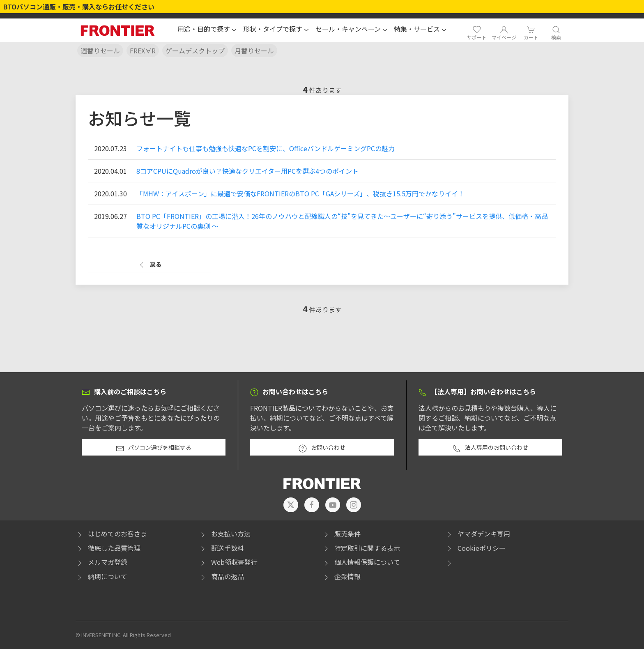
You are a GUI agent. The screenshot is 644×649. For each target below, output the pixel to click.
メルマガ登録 (101, 562)
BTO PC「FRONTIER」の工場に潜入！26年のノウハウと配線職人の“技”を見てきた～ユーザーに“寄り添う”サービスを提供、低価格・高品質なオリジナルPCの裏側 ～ (342, 221)
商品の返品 (221, 576)
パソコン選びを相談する (154, 448)
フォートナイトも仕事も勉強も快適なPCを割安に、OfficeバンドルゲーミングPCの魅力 (266, 148)
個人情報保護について (361, 562)
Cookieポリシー (475, 548)
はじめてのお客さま (111, 534)
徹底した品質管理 (108, 548)
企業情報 (341, 576)
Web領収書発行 (228, 562)
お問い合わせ (322, 448)
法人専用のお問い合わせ (490, 448)
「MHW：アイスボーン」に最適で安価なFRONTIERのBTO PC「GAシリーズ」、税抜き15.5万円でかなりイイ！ (300, 193)
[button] (207, 30)
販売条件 (341, 534)
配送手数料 (221, 548)
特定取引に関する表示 (361, 548)
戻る (149, 265)
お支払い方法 (225, 534)
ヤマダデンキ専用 (478, 534)
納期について (101, 576)
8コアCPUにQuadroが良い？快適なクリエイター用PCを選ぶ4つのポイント (247, 171)
